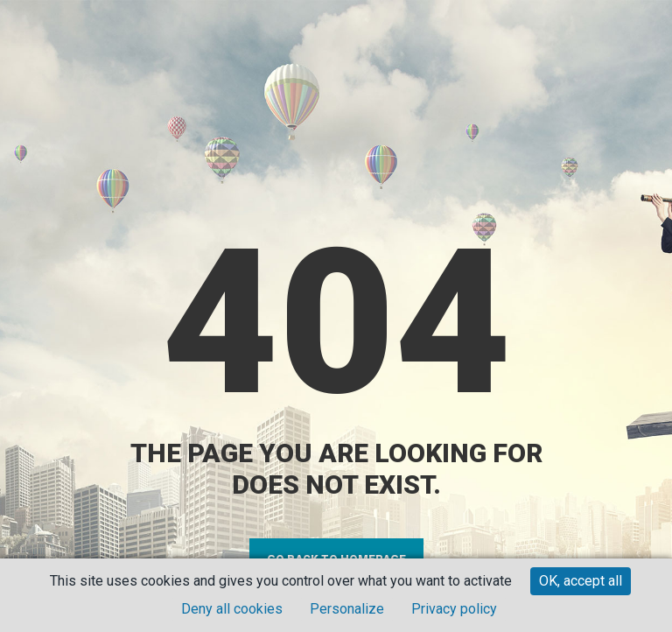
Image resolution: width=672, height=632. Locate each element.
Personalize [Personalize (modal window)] (347, 609)
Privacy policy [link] (454, 609)
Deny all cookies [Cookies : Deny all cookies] (232, 609)
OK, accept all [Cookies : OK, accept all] (581, 581)
